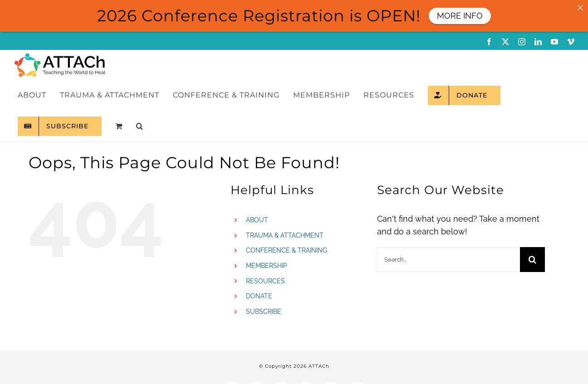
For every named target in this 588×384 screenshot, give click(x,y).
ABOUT (257, 220)
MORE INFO (460, 16)
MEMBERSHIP (267, 266)
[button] (140, 126)
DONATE (259, 296)
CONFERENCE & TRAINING (287, 250)
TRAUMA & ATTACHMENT (285, 235)
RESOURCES (265, 281)
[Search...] (448, 260)
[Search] (532, 260)
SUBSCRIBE (264, 311)
